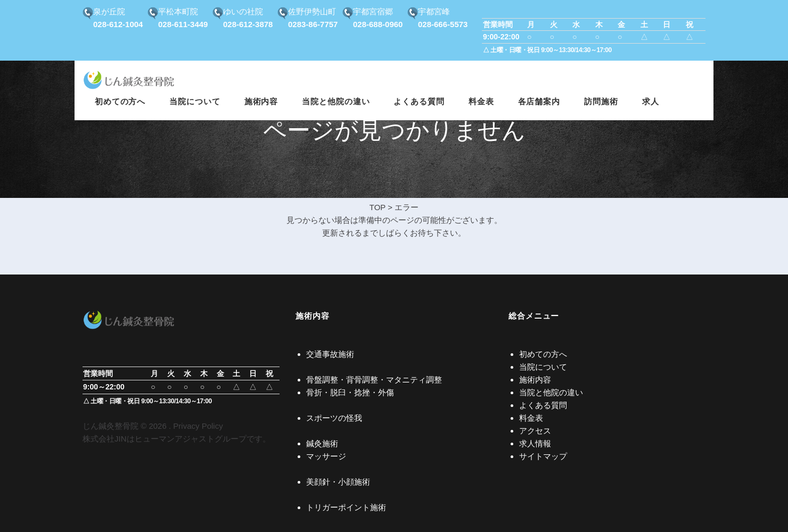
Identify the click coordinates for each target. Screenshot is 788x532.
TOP (377, 207)
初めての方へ (543, 354)
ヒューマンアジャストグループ (191, 439)
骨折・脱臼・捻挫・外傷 (350, 392)
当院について (543, 367)
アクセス (535, 431)
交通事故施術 (330, 354)
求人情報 (535, 443)
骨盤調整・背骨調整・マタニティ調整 (374, 380)
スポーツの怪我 (334, 418)
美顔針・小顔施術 (338, 482)
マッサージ (326, 456)
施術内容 (535, 380)
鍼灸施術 (322, 443)
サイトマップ (543, 456)
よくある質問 (543, 405)
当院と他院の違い (551, 392)
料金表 (531, 418)
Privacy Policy (198, 426)
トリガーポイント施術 (346, 507)
